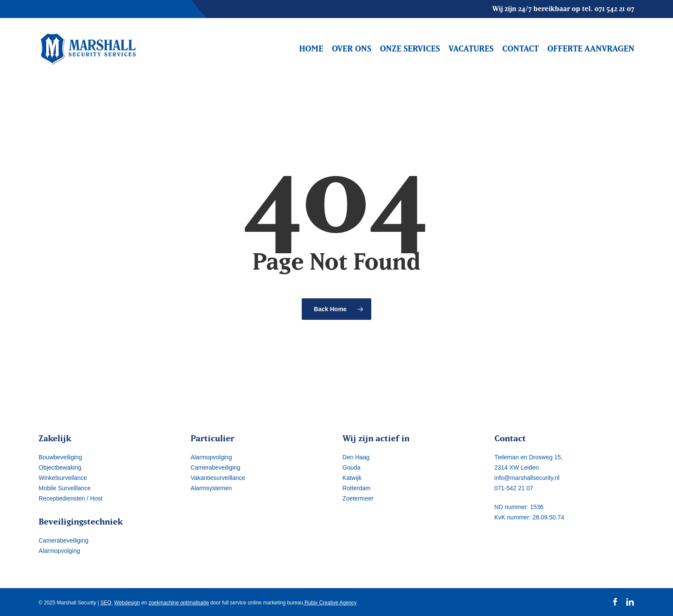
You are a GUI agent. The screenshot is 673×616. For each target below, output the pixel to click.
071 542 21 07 (614, 9)
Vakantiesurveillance (218, 478)
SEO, (107, 603)
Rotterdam (356, 488)
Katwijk (352, 478)
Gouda (352, 467)
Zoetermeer (358, 498)
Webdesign (127, 603)
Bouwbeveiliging (60, 457)
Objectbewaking (60, 467)
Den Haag (356, 457)
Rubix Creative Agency (330, 603)
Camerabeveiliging (64, 540)
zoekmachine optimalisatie (179, 603)
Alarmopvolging (59, 551)
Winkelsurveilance (63, 478)
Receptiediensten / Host (71, 498)
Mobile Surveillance (65, 488)
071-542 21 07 (514, 488)
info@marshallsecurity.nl (527, 478)
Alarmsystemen (211, 488)
